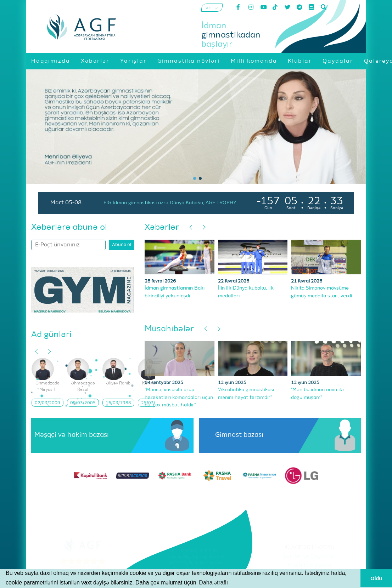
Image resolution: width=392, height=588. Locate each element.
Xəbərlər (162, 227)
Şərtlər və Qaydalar (309, 556)
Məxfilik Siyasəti (309, 565)
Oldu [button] (376, 578)
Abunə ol (122, 245)
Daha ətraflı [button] (213, 583)
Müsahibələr (169, 329)
